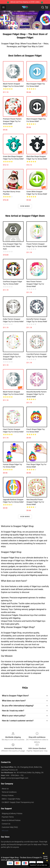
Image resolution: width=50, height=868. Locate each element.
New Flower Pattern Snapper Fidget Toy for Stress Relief (35, 284)
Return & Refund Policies (11, 820)
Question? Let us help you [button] (39, 865)
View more (25, 206)
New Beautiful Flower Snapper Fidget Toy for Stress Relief (35, 502)
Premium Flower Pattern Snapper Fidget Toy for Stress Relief (12, 121)
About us (5, 789)
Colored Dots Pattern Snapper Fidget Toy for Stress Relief (12, 357)
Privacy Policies (8, 795)
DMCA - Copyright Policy (11, 799)
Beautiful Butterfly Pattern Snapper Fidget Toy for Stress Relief (37, 394)
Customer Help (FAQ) (10, 827)
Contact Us (6, 824)
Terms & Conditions (9, 792)
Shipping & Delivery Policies (12, 813)
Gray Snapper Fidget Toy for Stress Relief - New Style (12, 246)
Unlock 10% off (45, 857)
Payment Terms (8, 817)
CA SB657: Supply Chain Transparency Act (18, 802)
